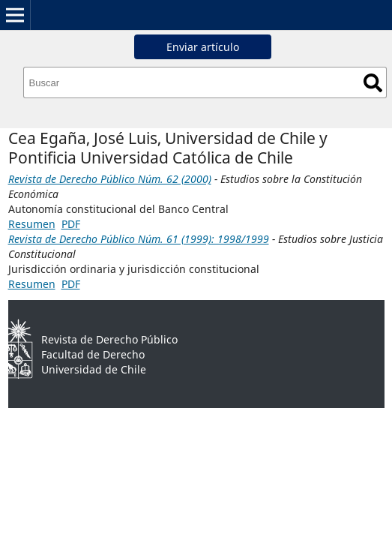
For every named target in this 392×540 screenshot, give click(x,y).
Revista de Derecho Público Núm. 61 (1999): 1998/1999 (139, 239)
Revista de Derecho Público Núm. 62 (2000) (110, 179)
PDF (71, 224)
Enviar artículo (203, 47)
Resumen (32, 224)
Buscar (373, 83)
